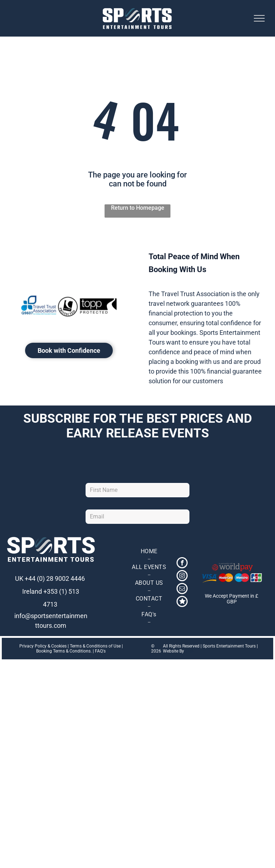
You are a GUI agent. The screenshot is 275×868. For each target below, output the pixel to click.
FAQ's (100, 651)
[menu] (259, 18)
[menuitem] (149, 551)
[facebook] (182, 564)
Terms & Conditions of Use (95, 646)
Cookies (59, 646)
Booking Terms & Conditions (63, 651)
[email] (182, 589)
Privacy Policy (33, 646)
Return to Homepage (138, 208)
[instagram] (182, 577)
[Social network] (182, 602)
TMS (189, 651)
